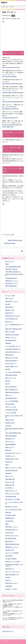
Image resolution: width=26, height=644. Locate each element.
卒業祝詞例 (8, 343)
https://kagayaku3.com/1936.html (10, 109)
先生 (13, 234)
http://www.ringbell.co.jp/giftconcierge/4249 (13, 102)
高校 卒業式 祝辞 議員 (10, 243)
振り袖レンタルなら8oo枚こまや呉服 (14, 416)
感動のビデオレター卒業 (11, 358)
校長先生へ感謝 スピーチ (12, 366)
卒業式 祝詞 (8, 450)
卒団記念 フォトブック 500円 (13, 562)
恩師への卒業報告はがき (11, 390)
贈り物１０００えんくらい (12, 536)
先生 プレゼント (9, 541)
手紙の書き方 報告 (10, 423)
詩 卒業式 (8, 577)
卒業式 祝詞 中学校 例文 (11, 269)
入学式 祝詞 (8, 426)
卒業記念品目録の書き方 (11, 361)
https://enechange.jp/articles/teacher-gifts (12, 84)
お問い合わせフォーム (8, 631)
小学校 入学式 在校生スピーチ (13, 352)
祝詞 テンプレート (10, 262)
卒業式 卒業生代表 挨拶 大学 (12, 392)
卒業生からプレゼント (11, 338)
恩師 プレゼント (9, 476)
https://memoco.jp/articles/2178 (10, 118)
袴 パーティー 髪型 (10, 296)
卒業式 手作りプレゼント (12, 583)
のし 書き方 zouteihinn (11, 559)
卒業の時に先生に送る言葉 (12, 335)
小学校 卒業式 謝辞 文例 (11, 319)
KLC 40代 (8, 304)
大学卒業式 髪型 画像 (11, 497)
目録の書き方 (9, 473)
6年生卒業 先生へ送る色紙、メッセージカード (14, 565)
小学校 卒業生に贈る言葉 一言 (13, 272)
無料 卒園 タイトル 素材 (11, 507)
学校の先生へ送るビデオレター (13, 453)
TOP (5, 7)
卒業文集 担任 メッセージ (12, 283)
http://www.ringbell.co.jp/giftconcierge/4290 (13, 93)
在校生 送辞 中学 (9, 355)
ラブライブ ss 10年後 (11, 413)
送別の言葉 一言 (9, 313)
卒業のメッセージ (10, 447)
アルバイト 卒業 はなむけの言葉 (13, 510)
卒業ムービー (9, 395)
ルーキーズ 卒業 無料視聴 (12, 401)
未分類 (13, 16)
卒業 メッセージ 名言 (11, 407)
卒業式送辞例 (9, 586)
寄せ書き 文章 (9, 462)
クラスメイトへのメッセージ (12, 572)
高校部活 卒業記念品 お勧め (15, 240)
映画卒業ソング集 (10, 310)
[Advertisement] (13, 36)
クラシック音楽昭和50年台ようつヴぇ (14, 325)
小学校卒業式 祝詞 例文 (11, 278)
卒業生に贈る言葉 (10, 404)
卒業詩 (7, 264)
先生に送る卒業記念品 (11, 387)
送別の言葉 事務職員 (10, 445)
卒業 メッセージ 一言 (11, 378)
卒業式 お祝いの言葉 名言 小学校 (13, 329)
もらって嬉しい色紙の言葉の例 (13, 372)
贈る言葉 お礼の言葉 (10, 515)
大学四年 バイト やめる (11, 589)
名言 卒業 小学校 (9, 550)
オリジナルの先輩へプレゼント (13, 346)
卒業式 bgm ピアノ (10, 569)
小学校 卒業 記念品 (10, 479)
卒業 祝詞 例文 (9, 556)
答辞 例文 (8, 381)
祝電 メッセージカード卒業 (12, 494)
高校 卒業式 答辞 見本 (11, 340)
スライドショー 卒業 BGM (12, 553)
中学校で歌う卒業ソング (11, 530)
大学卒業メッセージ (10, 456)
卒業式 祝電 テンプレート (12, 281)
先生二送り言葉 (9, 533)
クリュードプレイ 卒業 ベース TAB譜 (14, 503)
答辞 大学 (8, 384)
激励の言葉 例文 (9, 307)
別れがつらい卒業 (10, 482)
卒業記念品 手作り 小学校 (12, 459)
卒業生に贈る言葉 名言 (11, 286)
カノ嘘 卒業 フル (9, 488)
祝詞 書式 (8, 369)
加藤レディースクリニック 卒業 (13, 468)
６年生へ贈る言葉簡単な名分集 (13, 267)
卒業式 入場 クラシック (11, 491)
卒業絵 (7, 524)
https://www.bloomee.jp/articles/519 (11, 67)
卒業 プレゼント (9, 322)
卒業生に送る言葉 (10, 485)
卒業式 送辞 (8, 512)
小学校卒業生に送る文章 (11, 410)
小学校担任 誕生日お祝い (12, 471)
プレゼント (8, 234)
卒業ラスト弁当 (9, 299)
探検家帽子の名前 (10, 518)
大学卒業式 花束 (9, 521)
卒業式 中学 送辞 (9, 420)
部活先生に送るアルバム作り (12, 316)
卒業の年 (4, 3)
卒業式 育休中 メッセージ (12, 301)
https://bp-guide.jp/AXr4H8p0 (9, 77)
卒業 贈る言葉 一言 (10, 439)
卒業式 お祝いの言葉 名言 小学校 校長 (14, 429)
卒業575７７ (8, 580)
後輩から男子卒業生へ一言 (12, 575)
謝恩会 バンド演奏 (10, 332)
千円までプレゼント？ (11, 364)
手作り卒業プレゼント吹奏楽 (12, 499)
